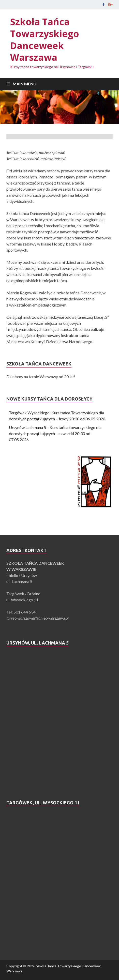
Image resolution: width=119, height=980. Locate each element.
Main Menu (25, 84)
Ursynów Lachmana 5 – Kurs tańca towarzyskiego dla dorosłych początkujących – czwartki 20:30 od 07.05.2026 (55, 433)
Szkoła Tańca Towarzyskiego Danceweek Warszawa (45, 40)
